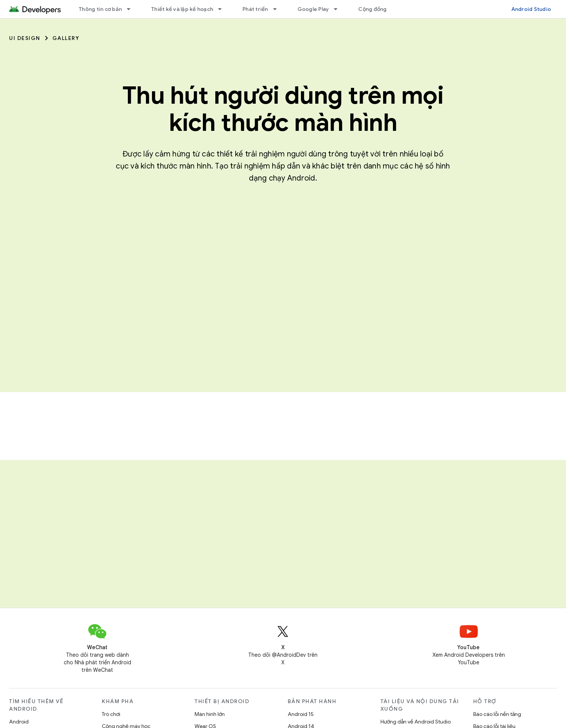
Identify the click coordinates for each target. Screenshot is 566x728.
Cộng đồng (372, 9)
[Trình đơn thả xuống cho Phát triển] (278, 9)
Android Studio (531, 9)
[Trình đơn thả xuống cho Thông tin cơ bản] (132, 9)
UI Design (25, 38)
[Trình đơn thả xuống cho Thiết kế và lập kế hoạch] (223, 9)
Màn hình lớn (210, 714)
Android (19, 722)
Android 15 (301, 714)
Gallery (66, 38)
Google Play (313, 9)
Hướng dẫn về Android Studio (416, 722)
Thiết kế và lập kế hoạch (182, 9)
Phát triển (255, 9)
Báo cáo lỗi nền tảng (497, 714)
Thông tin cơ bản (100, 9)
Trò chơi (111, 714)
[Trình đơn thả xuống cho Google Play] (339, 9)
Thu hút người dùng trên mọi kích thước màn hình (283, 109)
